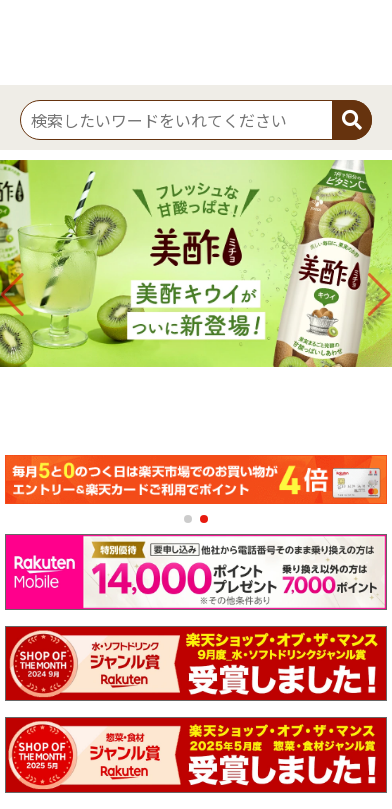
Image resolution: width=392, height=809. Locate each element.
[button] (188, 519)
